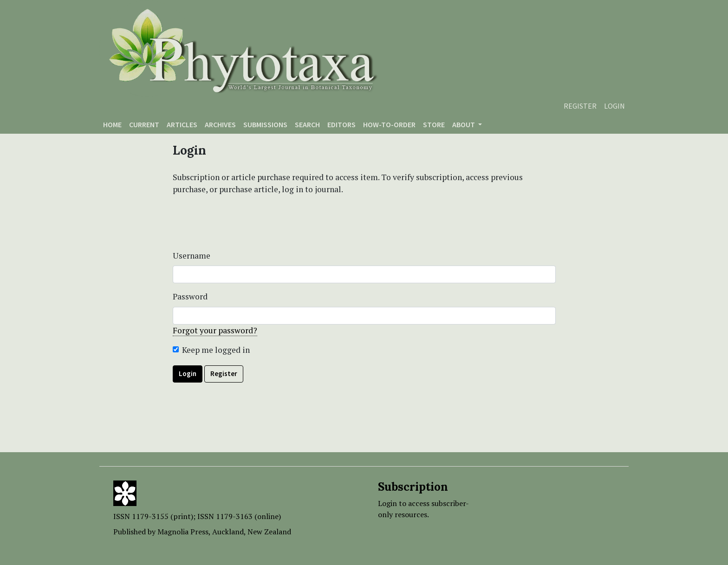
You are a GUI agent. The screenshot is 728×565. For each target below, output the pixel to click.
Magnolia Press (183, 532)
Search (307, 124)
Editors (341, 124)
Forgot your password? (215, 330)
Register (580, 106)
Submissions (265, 124)
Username (192, 256)
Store (434, 124)
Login (614, 106)
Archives (220, 124)
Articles (182, 124)
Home (112, 124)
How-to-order (389, 124)
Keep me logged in (216, 350)
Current (144, 124)
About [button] (464, 124)
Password (190, 296)
